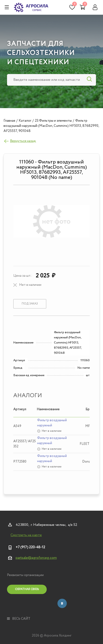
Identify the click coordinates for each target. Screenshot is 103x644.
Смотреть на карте (26, 535)
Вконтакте (62, 603)
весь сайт (19, 619)
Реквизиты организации (25, 575)
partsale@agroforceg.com (36, 558)
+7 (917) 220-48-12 (30, 547)
